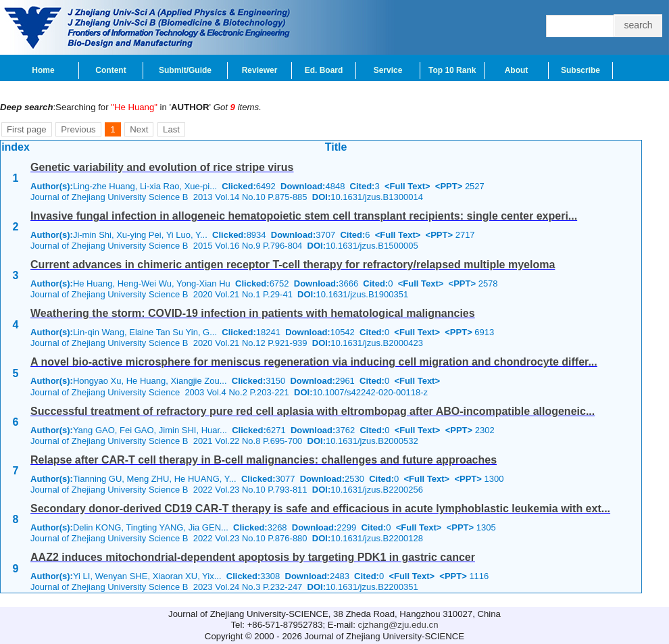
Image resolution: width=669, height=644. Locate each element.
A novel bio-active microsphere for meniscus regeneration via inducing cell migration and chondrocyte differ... (314, 362)
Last (171, 129)
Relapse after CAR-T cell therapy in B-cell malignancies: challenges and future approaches (264, 460)
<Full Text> (407, 186)
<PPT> (449, 186)
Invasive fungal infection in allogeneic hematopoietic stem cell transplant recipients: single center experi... (304, 216)
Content (110, 70)
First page (27, 129)
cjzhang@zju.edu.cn (398, 625)
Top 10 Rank (452, 70)
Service (388, 70)
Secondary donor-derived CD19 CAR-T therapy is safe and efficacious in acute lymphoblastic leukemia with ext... (320, 509)
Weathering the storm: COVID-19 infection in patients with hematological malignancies (253, 313)
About (517, 70)
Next (139, 129)
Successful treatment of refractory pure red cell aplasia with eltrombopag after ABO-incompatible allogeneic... (313, 411)
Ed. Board (324, 70)
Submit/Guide (185, 70)
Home (43, 70)
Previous (78, 129)
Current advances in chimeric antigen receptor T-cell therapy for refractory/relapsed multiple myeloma (293, 265)
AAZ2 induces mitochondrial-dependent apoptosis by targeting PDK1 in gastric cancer (253, 557)
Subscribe (580, 70)
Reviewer (260, 70)
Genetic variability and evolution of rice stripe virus (162, 167)
